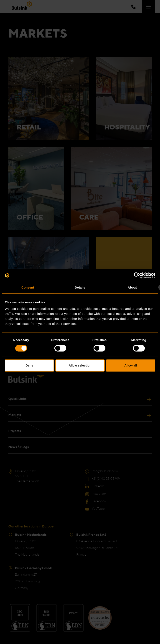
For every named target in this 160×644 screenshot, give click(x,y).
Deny (29, 365)
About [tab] (132, 287)
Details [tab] (80, 287)
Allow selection (80, 365)
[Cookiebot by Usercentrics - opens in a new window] (137, 275)
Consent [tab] (28, 287)
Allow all (131, 365)
